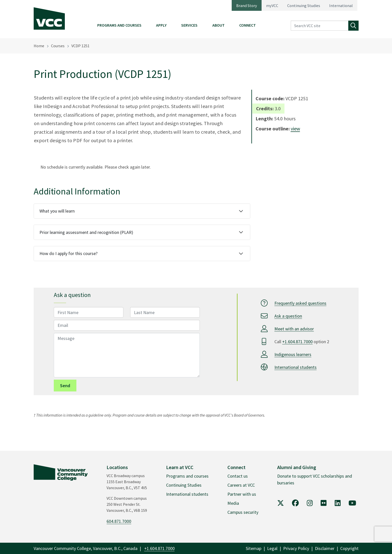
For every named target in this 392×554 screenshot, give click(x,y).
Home (39, 46)
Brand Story (247, 6)
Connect (248, 25)
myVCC (272, 6)
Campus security (243, 512)
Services (189, 25)
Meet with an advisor (294, 329)
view (295, 129)
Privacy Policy (296, 548)
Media (233, 503)
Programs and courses (187, 476)
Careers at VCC (241, 485)
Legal (272, 548)
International (341, 6)
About (218, 25)
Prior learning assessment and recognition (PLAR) (86, 232)
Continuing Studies (304, 6)
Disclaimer (325, 548)
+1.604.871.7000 (297, 342)
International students (296, 367)
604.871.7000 (119, 521)
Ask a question (288, 316)
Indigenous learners (293, 354)
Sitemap (254, 548)
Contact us (238, 476)
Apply (161, 25)
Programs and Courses (119, 25)
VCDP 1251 (80, 46)
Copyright (349, 548)
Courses (58, 46)
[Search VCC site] (320, 26)
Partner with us (242, 494)
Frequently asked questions (300, 303)
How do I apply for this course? (68, 253)
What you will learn (57, 211)
